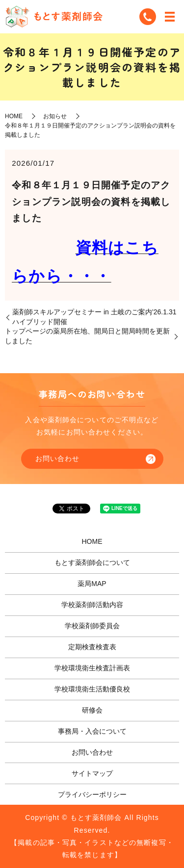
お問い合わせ (58, 459)
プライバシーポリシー (92, 794)
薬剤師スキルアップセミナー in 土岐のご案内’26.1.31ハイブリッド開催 (94, 317)
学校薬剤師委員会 (92, 626)
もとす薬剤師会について (92, 562)
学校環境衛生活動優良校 (92, 689)
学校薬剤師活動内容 (92, 605)
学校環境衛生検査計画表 (92, 668)
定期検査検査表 (92, 647)
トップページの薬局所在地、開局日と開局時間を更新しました (87, 336)
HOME (14, 116)
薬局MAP (92, 584)
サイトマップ (92, 773)
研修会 (92, 710)
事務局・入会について (92, 731)
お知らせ (55, 116)
